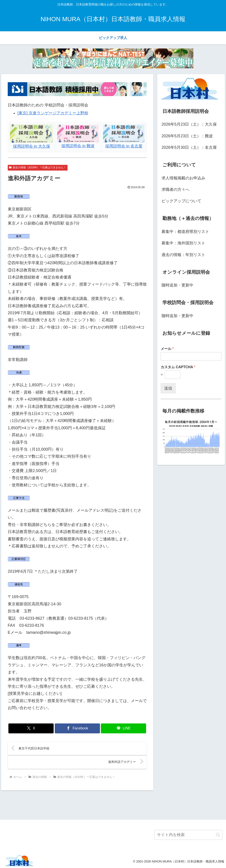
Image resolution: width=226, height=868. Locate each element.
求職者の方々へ (175, 190)
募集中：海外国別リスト (183, 243)
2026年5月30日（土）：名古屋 (189, 147)
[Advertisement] (113, 805)
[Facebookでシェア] (77, 728)
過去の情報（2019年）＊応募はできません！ (38, 167)
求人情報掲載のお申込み (183, 178)
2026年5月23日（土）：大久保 (189, 124)
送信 (168, 388)
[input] (188, 835)
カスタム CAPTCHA (178, 367)
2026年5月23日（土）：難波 (187, 136)
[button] (218, 835)
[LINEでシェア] (123, 728)
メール (167, 349)
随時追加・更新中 (177, 285)
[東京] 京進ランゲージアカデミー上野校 (53, 113)
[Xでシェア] (31, 728)
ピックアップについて (181, 201)
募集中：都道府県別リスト (185, 232)
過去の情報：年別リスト (183, 255)
